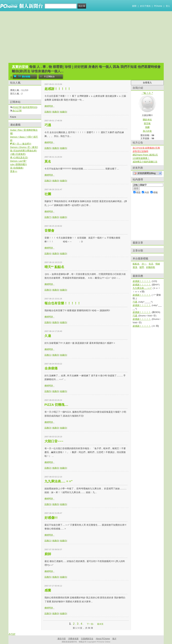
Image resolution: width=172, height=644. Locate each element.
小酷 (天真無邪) (18, 154)
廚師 (48, 554)
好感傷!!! (51, 518)
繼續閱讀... (50, 106)
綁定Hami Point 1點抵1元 (145, 155)
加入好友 (147, 131)
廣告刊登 (62, 639)
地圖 (147, 127)
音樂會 (49, 231)
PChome (158, 6)
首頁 (12, 77)
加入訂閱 (17, 111)
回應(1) (48, 355)
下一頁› (90, 624)
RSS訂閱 (17, 107)
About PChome (103, 639)
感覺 (48, 590)
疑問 (142, 267)
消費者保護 (73, 639)
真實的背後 (20, 67)
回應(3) (48, 290)
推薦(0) (56, 112)
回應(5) (48, 148)
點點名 (136, 264)
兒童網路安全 (87, 639)
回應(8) (48, 112)
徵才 (114, 639)
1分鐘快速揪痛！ (141, 158)
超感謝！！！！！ (58, 89)
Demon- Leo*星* (18, 161)
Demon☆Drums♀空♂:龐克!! (24, 147)
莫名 (48, 161)
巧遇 (48, 125)
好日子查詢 (145, 6)
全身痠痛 (51, 368)
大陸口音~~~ (54, 441)
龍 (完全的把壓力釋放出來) (24, 151)
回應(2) (48, 181)
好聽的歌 (151, 267)
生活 (151, 264)
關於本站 (147, 120)
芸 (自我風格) (17, 168)
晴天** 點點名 (54, 267)
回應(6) (48, 322)
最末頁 (100, 624)
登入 (168, 6)
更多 (14, 171)
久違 (48, 336)
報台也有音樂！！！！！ (63, 303)
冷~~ (144, 264)
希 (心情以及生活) (19, 158)
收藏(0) (63, 112)
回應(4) (48, 254)
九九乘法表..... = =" (59, 481)
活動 (19, 77)
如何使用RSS (30, 107)
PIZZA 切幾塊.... (56, 405)
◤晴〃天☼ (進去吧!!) (21, 144)
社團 (48, 194)
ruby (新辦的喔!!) (19, 164)
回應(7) (48, 217)
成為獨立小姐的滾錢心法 (145, 162)
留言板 (147, 123)
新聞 (134, 6)
